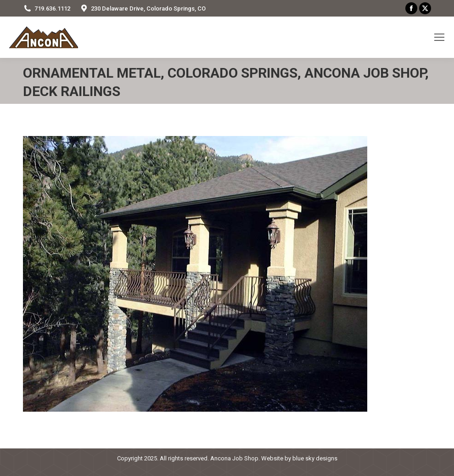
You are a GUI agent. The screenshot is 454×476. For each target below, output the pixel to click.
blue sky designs (315, 458)
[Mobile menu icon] (439, 37)
